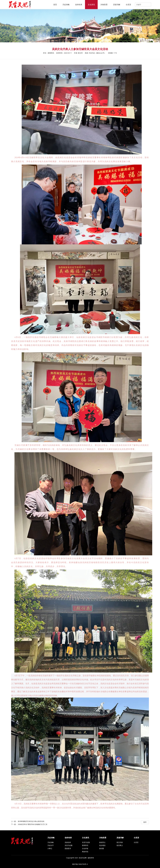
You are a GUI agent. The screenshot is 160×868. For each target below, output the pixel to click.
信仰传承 (79, 5)
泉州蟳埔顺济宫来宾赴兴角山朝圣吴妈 (31, 821)
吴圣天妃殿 (69, 845)
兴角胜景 (104, 5)
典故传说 (85, 852)
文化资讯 (91, 5)
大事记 (50, 848)
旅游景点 (102, 842)
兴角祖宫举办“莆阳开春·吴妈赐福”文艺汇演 (33, 824)
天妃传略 (66, 5)
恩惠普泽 (68, 848)
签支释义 (120, 845)
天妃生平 (51, 845)
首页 (55, 5)
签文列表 (120, 842)
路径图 (102, 848)
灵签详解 (117, 5)
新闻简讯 (85, 845)
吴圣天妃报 (86, 842)
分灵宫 (128, 5)
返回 (145, 822)
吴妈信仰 (68, 842)
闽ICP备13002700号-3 (80, 864)
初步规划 (102, 845)
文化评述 (85, 848)
